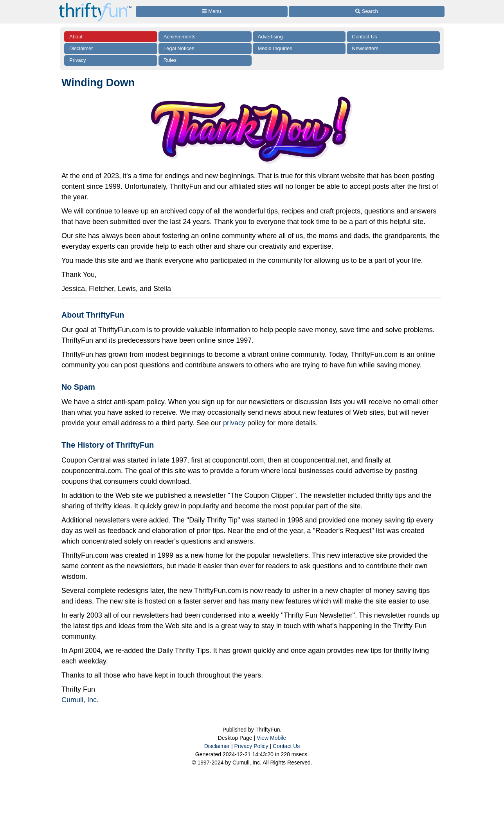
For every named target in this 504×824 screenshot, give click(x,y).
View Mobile (271, 738)
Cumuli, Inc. (80, 700)
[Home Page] (95, 5)
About (76, 37)
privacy (234, 423)
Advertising (270, 37)
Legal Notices (179, 48)
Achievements (180, 37)
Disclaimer (81, 48)
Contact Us (364, 37)
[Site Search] (367, 12)
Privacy (78, 60)
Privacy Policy (251, 746)
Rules (170, 60)
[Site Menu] (212, 12)
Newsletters (365, 48)
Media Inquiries (275, 48)
